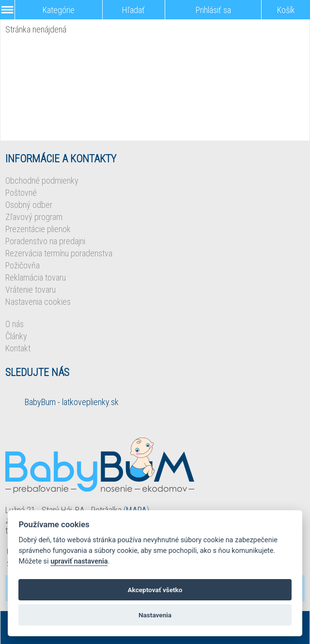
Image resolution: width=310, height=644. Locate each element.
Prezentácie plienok (38, 229)
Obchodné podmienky (42, 181)
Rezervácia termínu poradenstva (59, 253)
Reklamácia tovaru (36, 277)
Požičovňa (23, 265)
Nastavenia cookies (38, 302)
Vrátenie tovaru (31, 290)
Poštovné (21, 193)
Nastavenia (155, 615)
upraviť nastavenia (79, 561)
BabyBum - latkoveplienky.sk (72, 402)
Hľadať (133, 10)
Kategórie (59, 10)
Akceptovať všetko (155, 590)
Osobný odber (29, 205)
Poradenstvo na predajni (45, 241)
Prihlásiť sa (213, 10)
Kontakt (18, 348)
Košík (286, 10)
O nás (15, 324)
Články (16, 336)
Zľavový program (34, 217)
